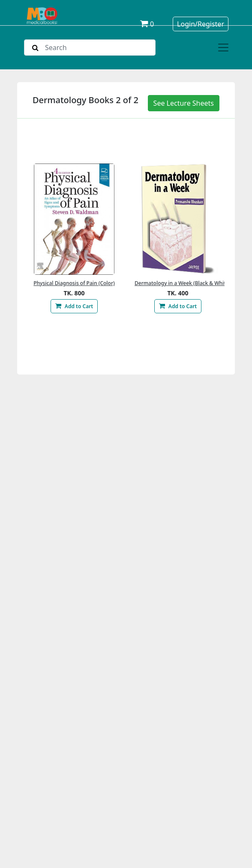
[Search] (90, 48)
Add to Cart (74, 306)
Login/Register (201, 24)
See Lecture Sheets (184, 103)
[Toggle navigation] (223, 48)
